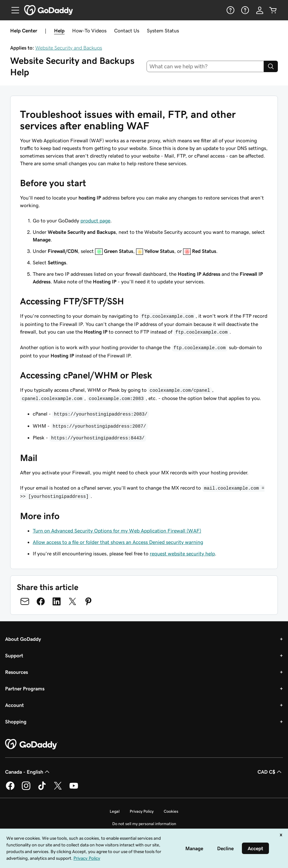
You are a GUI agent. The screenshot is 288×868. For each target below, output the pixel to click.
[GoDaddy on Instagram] (26, 789)
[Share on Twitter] (72, 601)
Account (14, 705)
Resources (17, 672)
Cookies (171, 811)
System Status (163, 31)
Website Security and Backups (69, 48)
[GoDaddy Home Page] (31, 744)
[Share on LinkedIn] (57, 601)
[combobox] (205, 66)
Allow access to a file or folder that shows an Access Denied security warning (118, 542)
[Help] (230, 10)
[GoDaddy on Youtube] (74, 789)
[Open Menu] (13, 10)
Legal (115, 811)
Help (59, 31)
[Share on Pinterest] (88, 601)
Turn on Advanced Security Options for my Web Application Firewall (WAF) (117, 531)
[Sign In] (260, 10)
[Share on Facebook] (41, 601)
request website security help (182, 553)
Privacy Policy (142, 811)
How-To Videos (89, 31)
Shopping (16, 722)
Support (14, 655)
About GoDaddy (23, 639)
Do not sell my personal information (144, 824)
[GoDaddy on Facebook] (10, 789)
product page (95, 220)
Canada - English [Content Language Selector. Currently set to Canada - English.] (28, 772)
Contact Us (127, 31)
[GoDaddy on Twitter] (58, 789)
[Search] (271, 66)
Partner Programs (25, 688)
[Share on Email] (25, 601)
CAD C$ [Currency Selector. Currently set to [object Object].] (270, 772)
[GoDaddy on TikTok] (42, 789)
